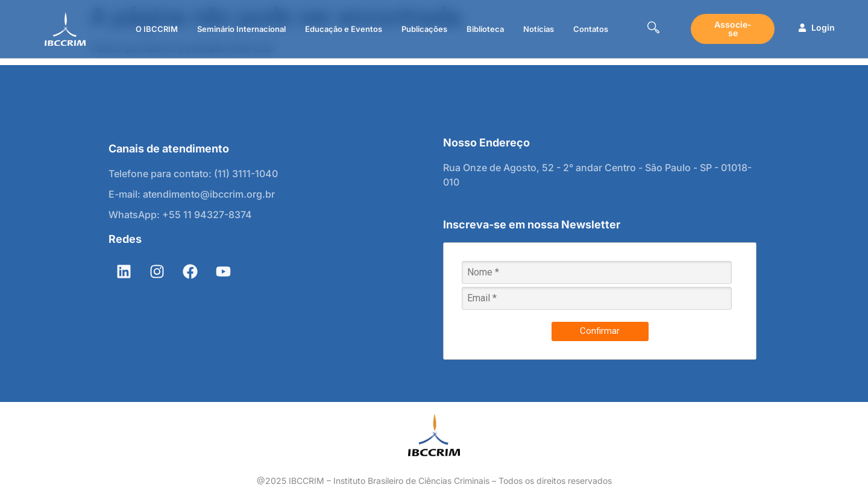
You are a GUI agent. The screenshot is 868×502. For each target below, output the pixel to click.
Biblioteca (485, 29)
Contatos (591, 29)
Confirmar (600, 331)
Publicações (424, 29)
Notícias (539, 29)
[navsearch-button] (653, 29)
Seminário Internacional (241, 29)
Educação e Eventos (344, 29)
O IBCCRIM (157, 29)
